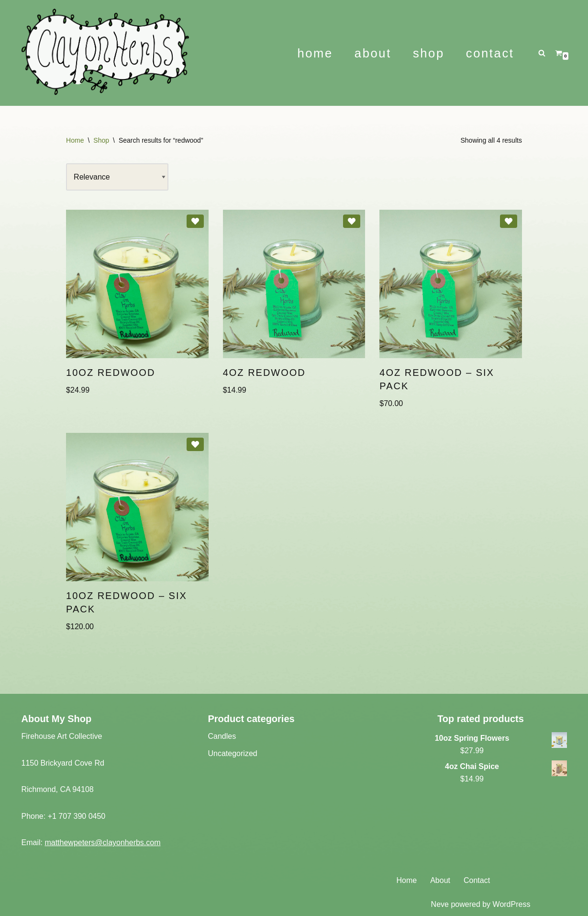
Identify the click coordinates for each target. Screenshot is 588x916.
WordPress (512, 904)
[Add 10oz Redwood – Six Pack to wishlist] (195, 444)
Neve (440, 904)
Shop (429, 53)
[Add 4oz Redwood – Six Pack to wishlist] (509, 221)
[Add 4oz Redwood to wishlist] (352, 221)
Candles (222, 736)
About (373, 53)
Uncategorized (233, 753)
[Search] (542, 53)
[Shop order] (117, 177)
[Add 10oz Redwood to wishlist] (195, 221)
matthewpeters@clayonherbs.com (102, 842)
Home (315, 53)
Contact (490, 53)
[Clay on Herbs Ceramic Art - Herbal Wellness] (144, 53)
